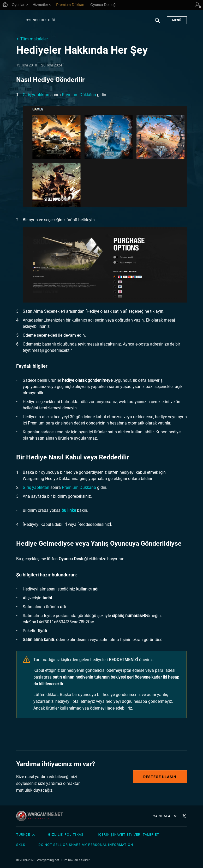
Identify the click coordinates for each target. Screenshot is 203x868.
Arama (158, 23)
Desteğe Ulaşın (160, 777)
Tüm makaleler (34, 39)
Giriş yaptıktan (36, 95)
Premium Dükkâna (79, 95)
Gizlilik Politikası (66, 835)
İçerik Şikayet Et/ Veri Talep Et (129, 835)
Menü (177, 20)
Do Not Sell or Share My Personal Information (86, 845)
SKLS (21, 845)
